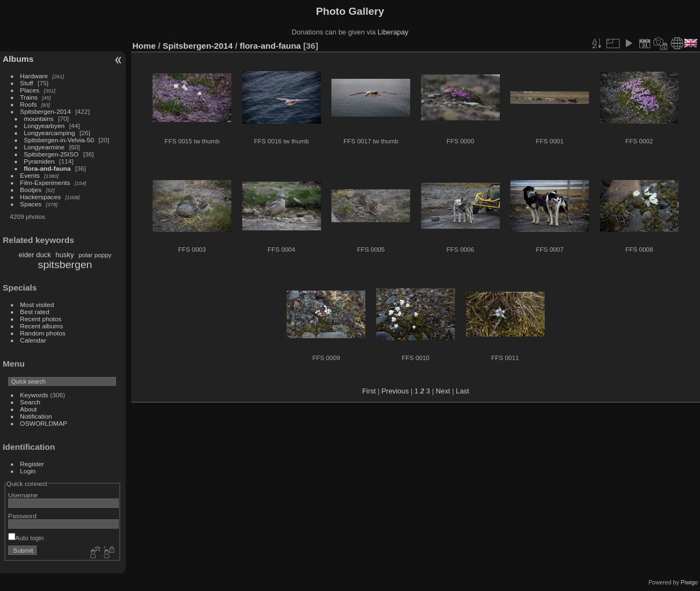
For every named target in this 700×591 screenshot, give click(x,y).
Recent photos (41, 319)
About (29, 409)
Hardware (34, 76)
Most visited (37, 305)
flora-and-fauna (48, 168)
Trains (29, 97)
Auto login (26, 538)
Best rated (35, 312)
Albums (18, 59)
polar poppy (95, 255)
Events (30, 175)
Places (30, 90)
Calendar (33, 340)
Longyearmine (45, 147)
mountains (39, 118)
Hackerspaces (41, 197)
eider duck (35, 255)
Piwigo (689, 582)
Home (144, 46)
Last (463, 391)
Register (32, 464)
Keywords (34, 395)
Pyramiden (39, 161)
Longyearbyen (45, 126)
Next (443, 391)
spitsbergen (65, 265)
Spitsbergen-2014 (46, 111)
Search (30, 402)
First (369, 391)
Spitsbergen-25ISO (51, 154)
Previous (395, 391)
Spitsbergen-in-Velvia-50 (59, 140)
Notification (36, 416)
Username (23, 495)
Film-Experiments (45, 182)
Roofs (29, 104)
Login (28, 471)
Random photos (43, 333)
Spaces (31, 204)
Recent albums (42, 326)
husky (65, 255)
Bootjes (31, 190)
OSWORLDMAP (44, 423)
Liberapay (393, 32)
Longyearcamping (50, 133)
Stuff (27, 83)
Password (22, 516)
